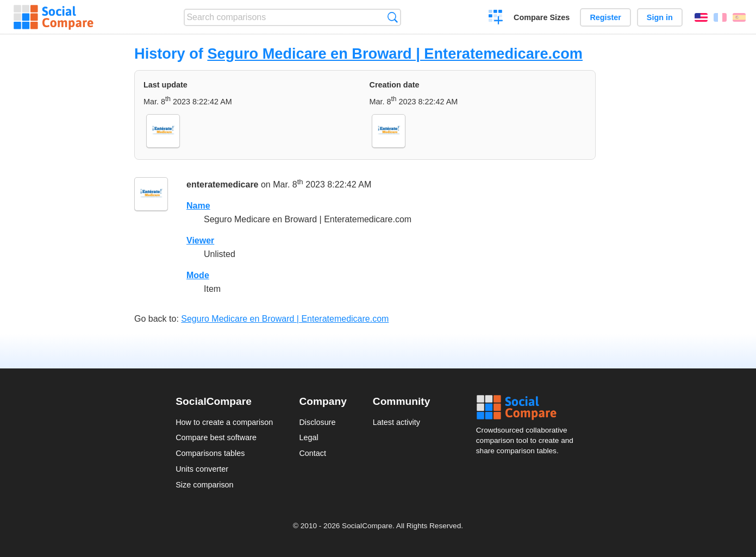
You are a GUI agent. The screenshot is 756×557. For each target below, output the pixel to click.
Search (393, 17)
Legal (308, 437)
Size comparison (204, 485)
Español (739, 17)
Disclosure (317, 422)
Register (605, 17)
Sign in (660, 17)
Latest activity (396, 422)
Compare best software (216, 437)
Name (198, 206)
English (701, 17)
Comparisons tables (210, 453)
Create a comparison (496, 18)
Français (720, 17)
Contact (313, 453)
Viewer (200, 240)
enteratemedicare (223, 184)
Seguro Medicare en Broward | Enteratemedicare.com (395, 54)
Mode (198, 275)
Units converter (202, 469)
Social (528, 408)
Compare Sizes (542, 17)
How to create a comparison (224, 422)
